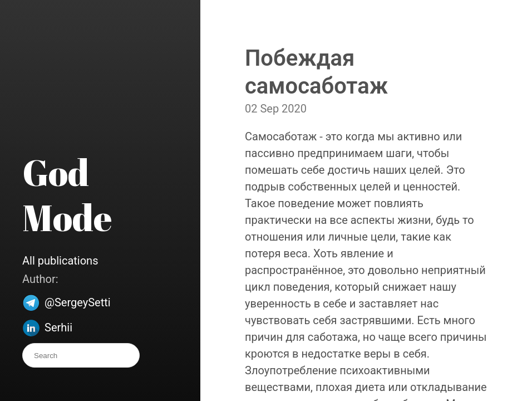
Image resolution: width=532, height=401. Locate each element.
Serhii (58, 327)
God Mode (67, 195)
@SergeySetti (78, 302)
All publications (60, 261)
